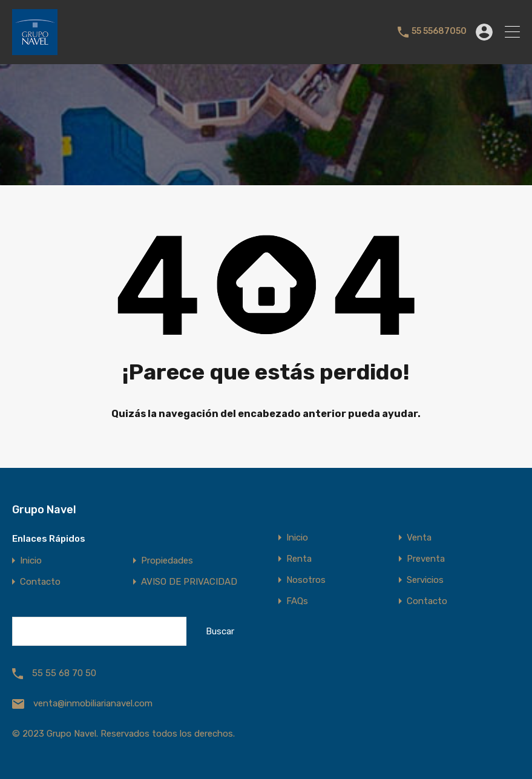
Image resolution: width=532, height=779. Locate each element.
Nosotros (306, 580)
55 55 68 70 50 (64, 673)
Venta (419, 538)
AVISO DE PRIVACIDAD (189, 582)
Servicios (425, 580)
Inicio (31, 561)
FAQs (297, 601)
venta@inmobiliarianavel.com (93, 703)
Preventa (426, 559)
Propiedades (167, 561)
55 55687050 (439, 31)
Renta (299, 559)
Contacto (40, 582)
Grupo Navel (44, 510)
